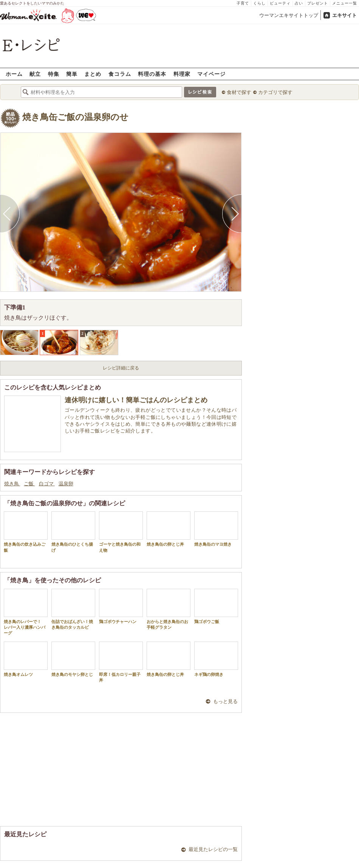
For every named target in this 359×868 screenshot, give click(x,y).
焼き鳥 (12, 484)
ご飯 (29, 484)
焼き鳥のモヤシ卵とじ (73, 659)
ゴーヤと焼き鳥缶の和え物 (121, 532)
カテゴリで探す (275, 92)
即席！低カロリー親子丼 (121, 662)
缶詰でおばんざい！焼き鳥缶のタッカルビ (73, 609)
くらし (259, 3)
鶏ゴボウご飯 (216, 606)
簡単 (72, 74)
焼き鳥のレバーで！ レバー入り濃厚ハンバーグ (26, 612)
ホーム (14, 74)
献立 (35, 74)
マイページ (211, 74)
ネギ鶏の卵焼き (216, 659)
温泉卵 (66, 484)
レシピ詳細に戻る (121, 368)
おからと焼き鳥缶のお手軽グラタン (169, 609)
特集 (54, 74)
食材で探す (239, 92)
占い (299, 3)
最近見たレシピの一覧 (213, 849)
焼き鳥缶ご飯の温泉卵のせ (75, 117)
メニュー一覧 (345, 3)
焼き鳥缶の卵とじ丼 (169, 529)
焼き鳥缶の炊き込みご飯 (26, 532)
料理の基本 (152, 74)
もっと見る (225, 701)
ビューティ (280, 3)
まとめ (93, 74)
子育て (243, 3)
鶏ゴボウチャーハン (121, 606)
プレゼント (318, 3)
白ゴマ (47, 484)
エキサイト (344, 15)
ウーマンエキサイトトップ (289, 15)
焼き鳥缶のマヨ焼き (216, 529)
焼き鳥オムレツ (26, 659)
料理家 (182, 74)
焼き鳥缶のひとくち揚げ (73, 532)
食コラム (120, 74)
